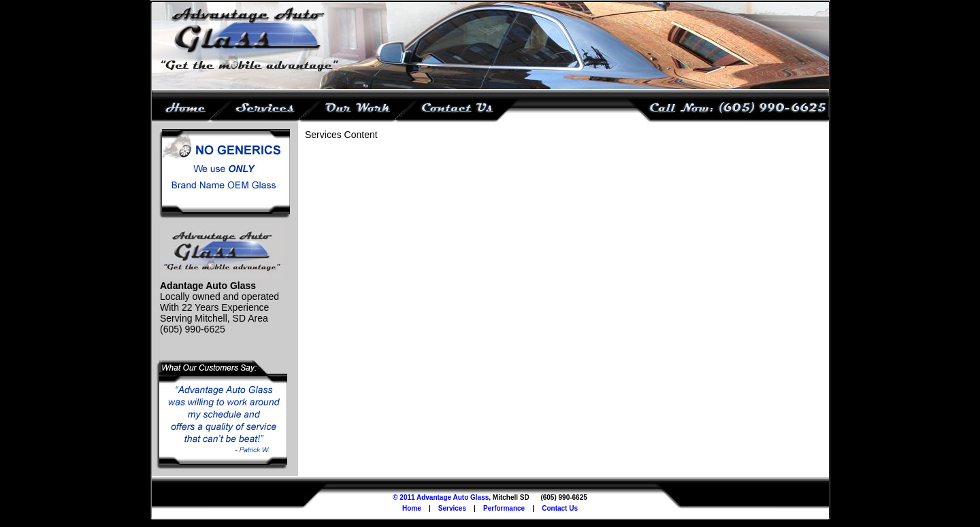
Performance (504, 508)
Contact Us (560, 508)
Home (412, 508)
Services (452, 508)
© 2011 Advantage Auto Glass (441, 497)
